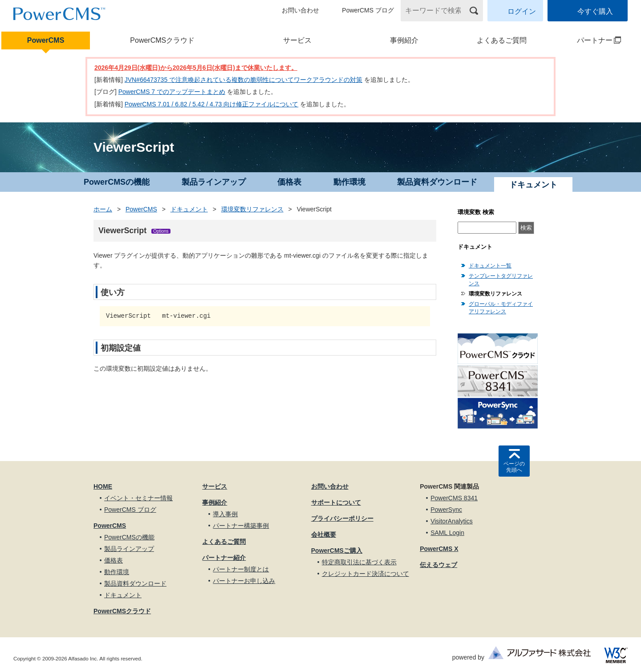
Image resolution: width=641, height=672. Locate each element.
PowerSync (446, 510)
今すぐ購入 (595, 11)
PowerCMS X (439, 549)
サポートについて (336, 502)
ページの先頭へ (514, 467)
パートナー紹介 (224, 558)
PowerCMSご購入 (337, 551)
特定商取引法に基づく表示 (359, 562)
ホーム (103, 209)
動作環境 (349, 182)
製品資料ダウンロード (437, 182)
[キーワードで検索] (436, 11)
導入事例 (225, 514)
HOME (103, 486)
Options (161, 231)
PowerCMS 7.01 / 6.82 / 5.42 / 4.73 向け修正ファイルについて (212, 104)
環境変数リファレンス (252, 209)
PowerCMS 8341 (454, 498)
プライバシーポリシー (342, 518)
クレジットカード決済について (365, 574)
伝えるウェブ (438, 565)
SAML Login (447, 533)
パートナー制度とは (241, 569)
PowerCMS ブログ (368, 10)
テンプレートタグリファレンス (501, 280)
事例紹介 (404, 40)
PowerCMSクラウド (162, 40)
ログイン (522, 11)
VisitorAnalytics (452, 521)
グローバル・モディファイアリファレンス (501, 308)
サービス (297, 40)
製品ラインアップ (214, 182)
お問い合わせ (300, 10)
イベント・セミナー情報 (138, 498)
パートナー (588, 40)
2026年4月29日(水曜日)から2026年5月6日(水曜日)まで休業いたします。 (196, 68)
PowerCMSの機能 (117, 182)
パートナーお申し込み (244, 581)
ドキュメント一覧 (490, 266)
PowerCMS (46, 40)
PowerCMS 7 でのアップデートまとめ (172, 92)
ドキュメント (189, 209)
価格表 (289, 182)
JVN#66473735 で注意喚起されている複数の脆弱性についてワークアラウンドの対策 (243, 80)
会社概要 (324, 534)
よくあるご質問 (502, 40)
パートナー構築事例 (241, 526)
